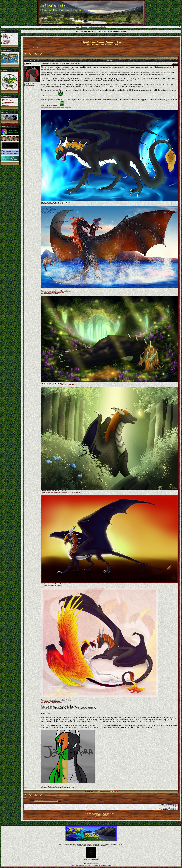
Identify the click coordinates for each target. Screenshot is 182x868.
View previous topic (163, 58)
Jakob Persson (99, 813)
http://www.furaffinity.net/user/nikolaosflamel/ (53, 293)
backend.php (96, 846)
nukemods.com (106, 818)
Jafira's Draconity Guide (8, 102)
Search (93, 42)
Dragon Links (6, 41)
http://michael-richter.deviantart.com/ (51, 702)
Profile (87, 44)
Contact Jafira (6, 105)
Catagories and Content (9, 35)
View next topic (173, 58)
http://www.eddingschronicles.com (110, 813)
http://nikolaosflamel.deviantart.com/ (50, 294)
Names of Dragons (7, 99)
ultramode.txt (104, 846)
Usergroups (109, 42)
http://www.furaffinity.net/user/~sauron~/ (51, 703)
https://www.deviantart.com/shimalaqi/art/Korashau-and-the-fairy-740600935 (60, 492)
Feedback (5, 44)
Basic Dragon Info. (7, 104)
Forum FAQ (85, 42)
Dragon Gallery (7, 40)
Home (78, 27)
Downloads (84, 27)
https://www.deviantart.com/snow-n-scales (52, 204)
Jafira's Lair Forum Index (51, 54)
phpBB (99, 815)
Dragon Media (6, 42)
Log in (116, 44)
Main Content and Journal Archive (97, 27)
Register (118, 42)
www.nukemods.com (106, 866)
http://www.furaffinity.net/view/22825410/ (51, 585)
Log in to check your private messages (101, 44)
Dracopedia (6, 39)
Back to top (27, 787)
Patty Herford (105, 817)
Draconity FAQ (6, 38)
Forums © (179, 823)
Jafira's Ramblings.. (64, 54)
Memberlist (101, 42)
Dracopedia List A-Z (7, 101)
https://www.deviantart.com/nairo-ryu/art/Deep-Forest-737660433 (57, 385)
